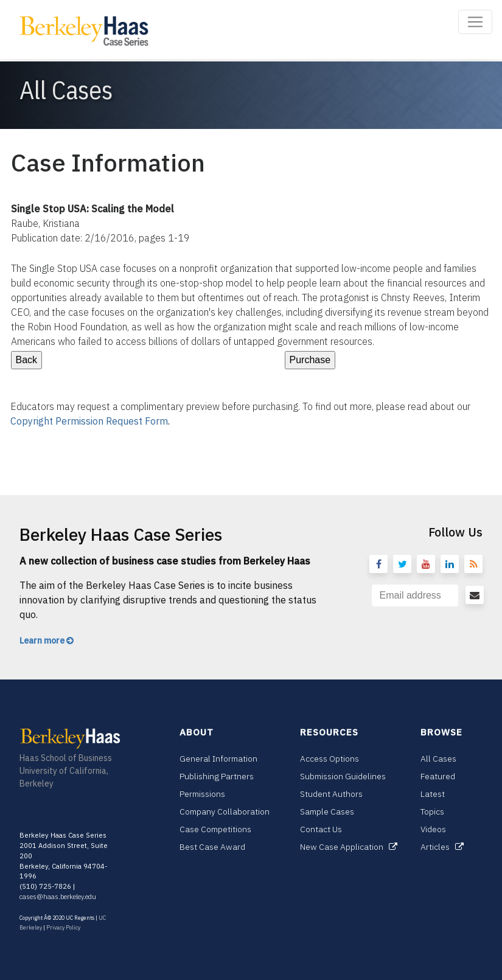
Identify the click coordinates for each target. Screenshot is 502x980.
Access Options (329, 759)
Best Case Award (212, 847)
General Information (218, 759)
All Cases (438, 759)
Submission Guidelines (343, 776)
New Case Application (349, 847)
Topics (432, 811)
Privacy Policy (63, 927)
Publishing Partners (217, 776)
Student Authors (331, 794)
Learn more (47, 641)
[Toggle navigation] (475, 22)
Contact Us (321, 829)
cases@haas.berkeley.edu (58, 897)
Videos (433, 829)
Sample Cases (327, 811)
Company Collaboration (225, 811)
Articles (442, 847)
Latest (433, 794)
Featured (438, 776)
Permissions (202, 794)
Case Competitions (215, 829)
